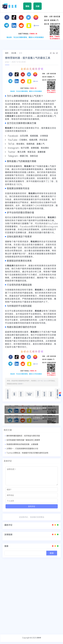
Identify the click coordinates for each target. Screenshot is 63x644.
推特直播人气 (57, 394)
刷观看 (51, 394)
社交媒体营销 (8, 394)
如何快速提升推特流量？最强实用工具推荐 (23, 440)
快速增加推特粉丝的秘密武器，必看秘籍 (22, 444)
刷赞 (14, 394)
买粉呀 (20, 384)
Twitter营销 (29, 394)
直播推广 (38, 394)
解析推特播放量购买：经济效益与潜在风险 (23, 436)
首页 (7, 53)
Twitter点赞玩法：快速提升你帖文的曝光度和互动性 (27, 453)
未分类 (14, 53)
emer (7, 62)
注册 (38, 6)
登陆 (27, 6)
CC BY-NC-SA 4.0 (42, 381)
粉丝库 (44, 394)
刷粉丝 (21, 394)
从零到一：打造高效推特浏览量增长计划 (22, 448)
